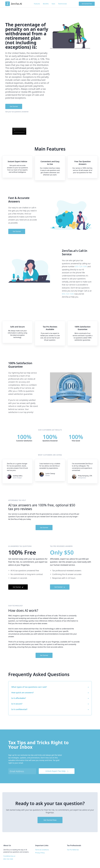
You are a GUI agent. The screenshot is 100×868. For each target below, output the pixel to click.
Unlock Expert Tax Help (57, 771)
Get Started (14, 106)
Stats (53, 4)
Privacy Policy (40, 853)
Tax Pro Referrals (73, 850)
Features (37, 4)
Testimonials (62, 4)
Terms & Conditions (42, 850)
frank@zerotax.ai (9, 856)
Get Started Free (87, 4)
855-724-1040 (81, 266)
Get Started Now (50, 820)
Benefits (46, 4)
